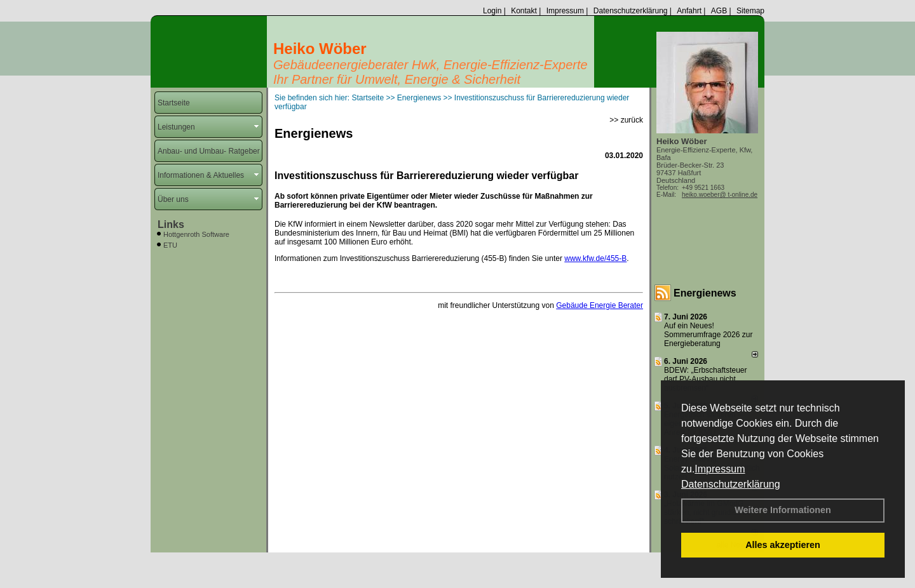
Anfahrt (689, 11)
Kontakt (524, 11)
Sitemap (750, 11)
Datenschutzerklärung (731, 484)
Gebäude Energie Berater (600, 305)
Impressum (720, 469)
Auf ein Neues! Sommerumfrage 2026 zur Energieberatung (708, 335)
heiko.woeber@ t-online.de (720, 195)
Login (492, 11)
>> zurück (626, 120)
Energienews (705, 293)
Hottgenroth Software (196, 234)
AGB (719, 11)
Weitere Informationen (783, 510)
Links (171, 224)
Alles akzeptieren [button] (783, 545)
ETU (170, 245)
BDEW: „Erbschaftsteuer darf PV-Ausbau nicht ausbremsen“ (706, 379)
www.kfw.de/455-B (595, 258)
